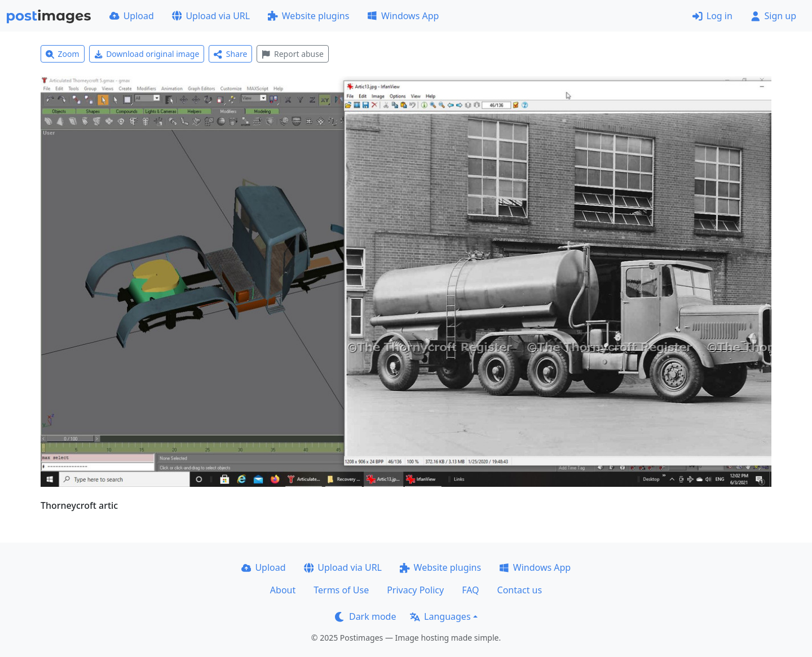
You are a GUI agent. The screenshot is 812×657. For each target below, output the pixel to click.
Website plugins (308, 16)
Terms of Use (341, 590)
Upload (132, 16)
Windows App (403, 16)
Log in (712, 16)
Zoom (63, 54)
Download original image (147, 54)
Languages (440, 616)
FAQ (470, 590)
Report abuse (292, 54)
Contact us (520, 590)
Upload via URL (211, 16)
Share (230, 54)
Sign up (773, 16)
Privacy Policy (415, 590)
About (283, 590)
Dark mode (365, 616)
